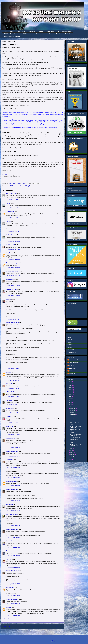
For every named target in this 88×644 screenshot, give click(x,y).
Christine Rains (10, 245)
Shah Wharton (10, 588)
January (72, 457)
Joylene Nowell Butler (12, 323)
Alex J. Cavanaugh (11, 193)
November (73, 411)
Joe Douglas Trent (11, 289)
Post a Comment (9, 619)
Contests (35, 34)
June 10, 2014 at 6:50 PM (13, 468)
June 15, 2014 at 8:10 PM (13, 584)
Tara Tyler (9, 559)
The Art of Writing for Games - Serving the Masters (76, 431)
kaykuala (8, 221)
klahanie (8, 299)
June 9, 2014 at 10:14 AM (13, 241)
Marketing (43, 34)
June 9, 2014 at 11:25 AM (13, 276)
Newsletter (41, 31)
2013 (71, 459)
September (73, 415)
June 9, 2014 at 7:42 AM (12, 200)
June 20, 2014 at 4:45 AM (13, 615)
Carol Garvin (10, 416)
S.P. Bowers (9, 408)
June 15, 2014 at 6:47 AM (13, 547)
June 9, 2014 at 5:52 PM (12, 397)
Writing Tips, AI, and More (64, 31)
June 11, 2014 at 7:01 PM (13, 537)
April (72, 450)
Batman (8, 551)
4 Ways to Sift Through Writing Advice (76, 445)
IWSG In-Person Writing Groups (12, 37)
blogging (70, 347)
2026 (71, 382)
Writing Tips (28, 186)
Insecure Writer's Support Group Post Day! (75, 441)
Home (6, 31)
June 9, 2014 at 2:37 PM (12, 319)
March (72, 452)
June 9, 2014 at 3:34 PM (12, 368)
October (72, 413)
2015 (71, 405)
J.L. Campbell (10, 400)
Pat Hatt (8, 203)
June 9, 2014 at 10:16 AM (13, 249)
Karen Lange (10, 426)
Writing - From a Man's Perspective (76, 435)
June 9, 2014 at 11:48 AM (13, 296)
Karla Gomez (10, 460)
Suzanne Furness (11, 541)
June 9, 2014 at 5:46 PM (12, 388)
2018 (71, 398)
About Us (13, 31)
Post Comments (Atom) (36, 631)
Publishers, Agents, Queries (11, 34)
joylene (5, 174)
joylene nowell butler (19, 186)
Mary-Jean (9, 253)
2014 (71, 407)
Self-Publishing (25, 34)
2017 (71, 400)
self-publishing (71, 350)
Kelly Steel (9, 384)
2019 (71, 396)
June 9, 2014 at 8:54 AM (12, 208)
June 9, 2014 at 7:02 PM (12, 413)
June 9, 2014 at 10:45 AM (13, 268)
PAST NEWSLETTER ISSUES (75, 191)
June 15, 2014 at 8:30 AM (13, 567)
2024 (71, 386)
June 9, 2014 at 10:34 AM (13, 259)
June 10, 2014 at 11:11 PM (13, 501)
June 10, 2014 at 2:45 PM (13, 456)
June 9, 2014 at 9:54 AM (12, 231)
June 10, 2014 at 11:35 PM (13, 511)
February (73, 454)
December (73, 408)
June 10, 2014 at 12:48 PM (13, 448)
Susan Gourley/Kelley (12, 271)
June (72, 421)
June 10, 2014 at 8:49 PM (13, 478)
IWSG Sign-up (22, 31)
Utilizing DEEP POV (75, 438)
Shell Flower (9, 504)
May (72, 448)
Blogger (54, 641)
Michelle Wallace (11, 438)
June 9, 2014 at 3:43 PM (12, 380)
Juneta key (72, 365)
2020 (71, 394)
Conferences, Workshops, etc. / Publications (60, 34)
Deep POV (10, 186)
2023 (71, 388)
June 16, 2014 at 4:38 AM (13, 596)
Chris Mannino (10, 212)
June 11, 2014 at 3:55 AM (13, 526)
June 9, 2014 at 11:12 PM (13, 434)
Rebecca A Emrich (11, 481)
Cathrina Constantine (74, 363)
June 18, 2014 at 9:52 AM (13, 604)
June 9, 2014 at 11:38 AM (13, 286)
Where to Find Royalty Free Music (75, 427)
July (72, 419)
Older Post (59, 626)
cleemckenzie (10, 279)
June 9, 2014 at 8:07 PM (12, 423)
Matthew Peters (10, 235)
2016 (71, 402)
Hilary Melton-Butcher (12, 514)
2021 (71, 392)
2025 (71, 384)
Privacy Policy (51, 31)
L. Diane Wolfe (10, 392)
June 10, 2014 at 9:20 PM (13, 486)
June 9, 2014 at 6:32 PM (12, 405)
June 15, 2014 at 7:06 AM (13, 556)
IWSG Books (32, 31)
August (72, 417)
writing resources (72, 352)
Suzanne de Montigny (12, 263)
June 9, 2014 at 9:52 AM (12, 218)
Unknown (9, 372)
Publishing (70, 342)
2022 (71, 390)
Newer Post (6, 626)
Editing (69, 337)
